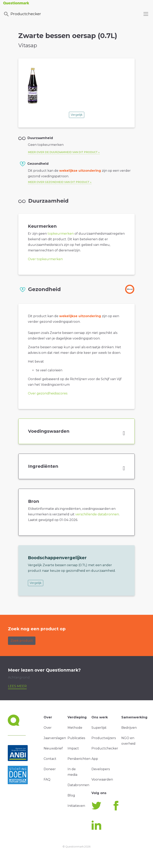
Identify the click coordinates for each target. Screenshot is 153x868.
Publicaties (76, 738)
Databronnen (78, 785)
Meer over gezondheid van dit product (59, 182)
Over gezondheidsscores (48, 393)
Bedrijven (129, 728)
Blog (71, 795)
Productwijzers (104, 738)
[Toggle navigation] (146, 14)
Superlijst (99, 728)
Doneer (50, 769)
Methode (75, 728)
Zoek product (22, 641)
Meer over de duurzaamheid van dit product (63, 152)
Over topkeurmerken (45, 259)
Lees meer (17, 686)
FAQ (47, 779)
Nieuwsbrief (53, 748)
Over (48, 728)
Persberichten (79, 759)
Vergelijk (77, 115)
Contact (50, 759)
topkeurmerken (61, 234)
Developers (101, 769)
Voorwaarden (102, 779)
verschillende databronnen (97, 514)
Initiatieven (76, 806)
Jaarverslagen (55, 738)
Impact (73, 748)
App (95, 759)
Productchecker (22, 14)
